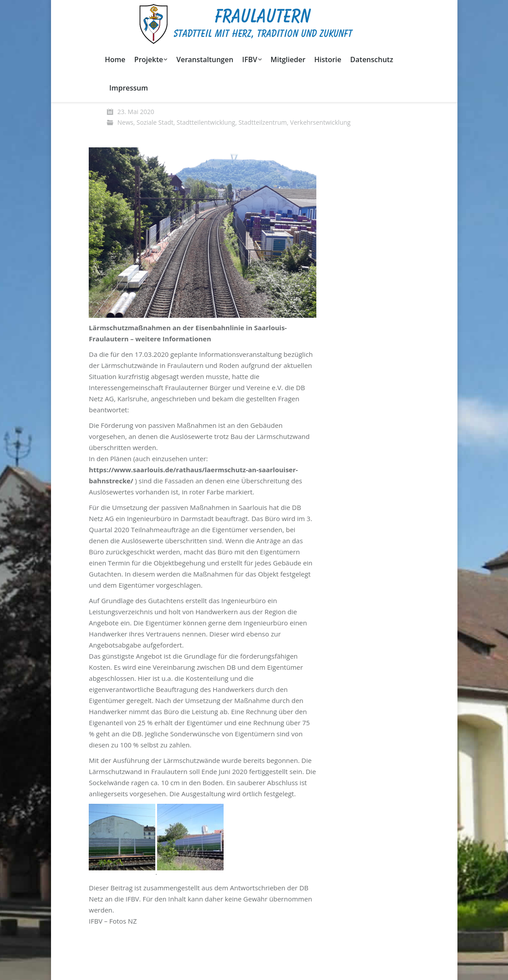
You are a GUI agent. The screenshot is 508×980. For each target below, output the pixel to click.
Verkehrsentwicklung (320, 122)
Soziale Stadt (155, 122)
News (126, 122)
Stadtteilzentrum (262, 122)
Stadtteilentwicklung (206, 122)
